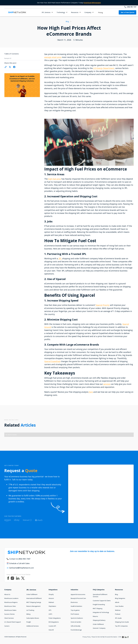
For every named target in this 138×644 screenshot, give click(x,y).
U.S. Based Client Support (13, 622)
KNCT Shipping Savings (34, 602)
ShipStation (52, 606)
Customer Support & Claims (102, 601)
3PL (60, 258)
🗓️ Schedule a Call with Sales (18, 563)
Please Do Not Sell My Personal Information (104, 637)
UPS (50, 610)
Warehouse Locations (11, 598)
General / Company (99, 628)
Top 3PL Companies (121, 626)
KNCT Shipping (98, 608)
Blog (116, 594)
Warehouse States (10, 610)
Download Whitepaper (92, 3)
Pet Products (75, 614)
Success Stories (9, 614)
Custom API (52, 626)
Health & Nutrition (76, 606)
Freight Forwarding (99, 604)
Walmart (51, 602)
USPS (50, 614)
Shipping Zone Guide (122, 622)
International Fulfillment (34, 598)
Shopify (51, 594)
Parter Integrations (55, 618)
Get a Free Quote (128, 12)
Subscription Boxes (33, 618)
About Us (7, 594)
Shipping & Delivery (99, 620)
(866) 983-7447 (132, 7)
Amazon (51, 598)
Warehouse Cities (10, 606)
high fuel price (54, 179)
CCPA (120, 637)
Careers (7, 626)
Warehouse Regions (11, 602)
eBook (117, 602)
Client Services (9, 618)
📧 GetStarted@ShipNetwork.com (20, 568)
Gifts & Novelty (75, 626)
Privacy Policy (87, 637)
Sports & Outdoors (77, 618)
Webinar (118, 610)
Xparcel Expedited (52, 361)
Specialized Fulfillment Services (100, 595)
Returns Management (33, 606)
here (91, 392)
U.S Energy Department (103, 68)
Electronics (74, 602)
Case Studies (119, 606)
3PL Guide (118, 618)
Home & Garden (76, 622)
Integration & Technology (101, 612)
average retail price (53, 57)
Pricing (100, 12)
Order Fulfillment (32, 594)
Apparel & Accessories (78, 594)
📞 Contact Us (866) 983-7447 (18, 559)
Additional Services (33, 626)
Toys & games (75, 610)
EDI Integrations (54, 622)
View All (51, 630)
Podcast (118, 614)
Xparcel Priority (102, 305)
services (107, 384)
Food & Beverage (76, 630)
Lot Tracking (30, 610)
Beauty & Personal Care (78, 598)
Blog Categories (120, 598)
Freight (29, 622)
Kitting (28, 614)
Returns (95, 616)
